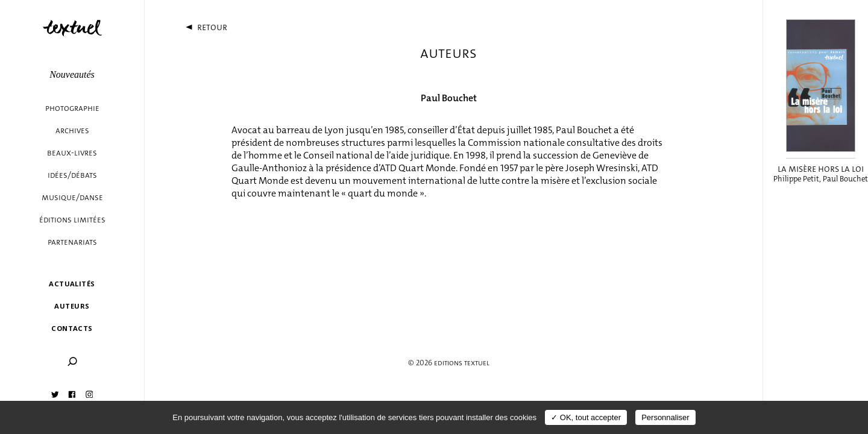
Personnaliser (665, 417)
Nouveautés (72, 74)
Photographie (72, 108)
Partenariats (72, 242)
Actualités (72, 284)
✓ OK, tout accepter (586, 417)
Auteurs (72, 306)
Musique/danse (72, 197)
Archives (72, 131)
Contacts (72, 328)
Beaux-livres (72, 153)
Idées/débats (72, 175)
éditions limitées (72, 220)
